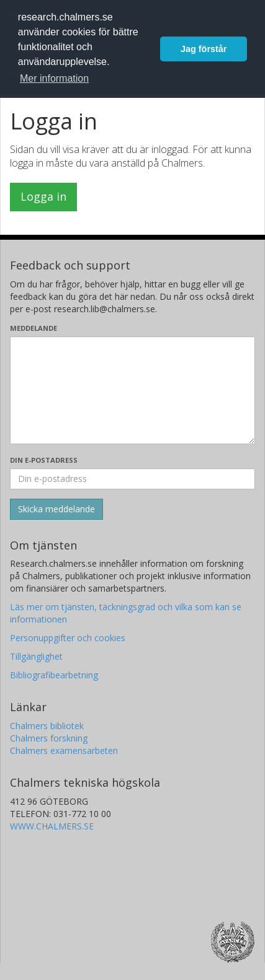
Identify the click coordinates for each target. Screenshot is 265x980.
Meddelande (34, 328)
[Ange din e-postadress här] (132, 479)
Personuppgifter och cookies (68, 638)
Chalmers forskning (49, 738)
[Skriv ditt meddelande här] (132, 390)
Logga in (43, 196)
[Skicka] (56, 509)
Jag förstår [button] (204, 49)
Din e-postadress (44, 460)
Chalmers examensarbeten (64, 750)
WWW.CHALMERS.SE (52, 826)
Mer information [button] (54, 78)
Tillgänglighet (36, 656)
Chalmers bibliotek (47, 726)
